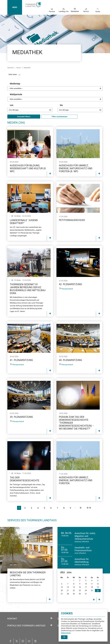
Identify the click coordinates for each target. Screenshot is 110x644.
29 (74, 594)
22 (74, 590)
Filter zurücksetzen (59, 117)
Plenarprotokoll (67, 289)
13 (62, 587)
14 (68, 587)
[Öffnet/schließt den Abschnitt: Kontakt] (51, 618)
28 (68, 594)
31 (86, 594)
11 (92, 584)
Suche (98, 12)
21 (68, 590)
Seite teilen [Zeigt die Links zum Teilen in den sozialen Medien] (13, 74)
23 (80, 590)
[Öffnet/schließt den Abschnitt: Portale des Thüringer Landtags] (51, 625)
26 (98, 590)
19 (98, 587)
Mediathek (75, 11)
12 (98, 584)
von (31, 109)
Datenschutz (66, 633)
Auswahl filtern (24, 117)
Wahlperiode (56, 97)
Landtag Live (64, 11)
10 (86, 584)
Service (86, 11)
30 (80, 594)
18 (92, 587)
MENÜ (15, 7)
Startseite (11, 68)
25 (92, 590)
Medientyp (56, 86)
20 (62, 590)
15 (74, 587)
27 (62, 594)
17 (86, 587)
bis (81, 109)
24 (86, 590)
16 (80, 587)
